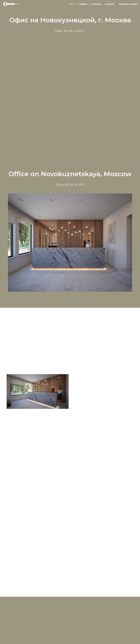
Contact (110, 4)
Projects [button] (84, 4)
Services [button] (97, 4)
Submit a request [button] (128, 4)
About (72, 4)
